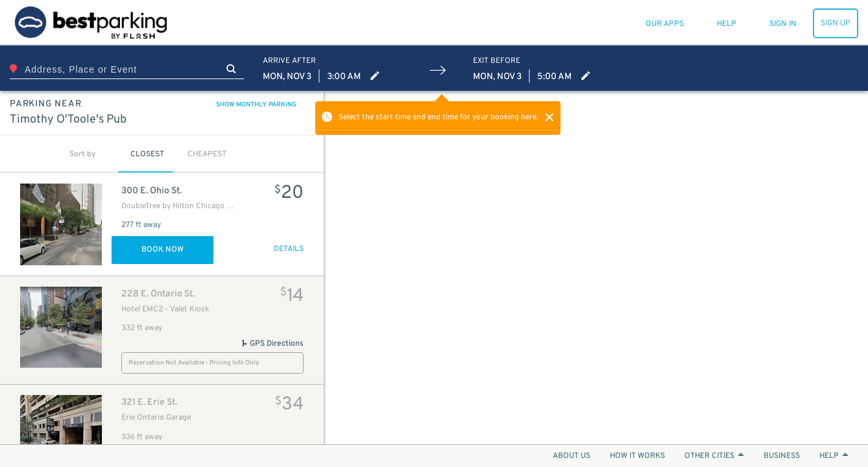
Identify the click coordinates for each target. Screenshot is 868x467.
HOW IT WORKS (637, 456)
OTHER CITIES (714, 456)
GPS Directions (272, 344)
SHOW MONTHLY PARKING (256, 105)
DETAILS (289, 249)
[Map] (596, 268)
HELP (834, 456)
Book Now (163, 250)
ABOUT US (572, 456)
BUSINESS (782, 456)
